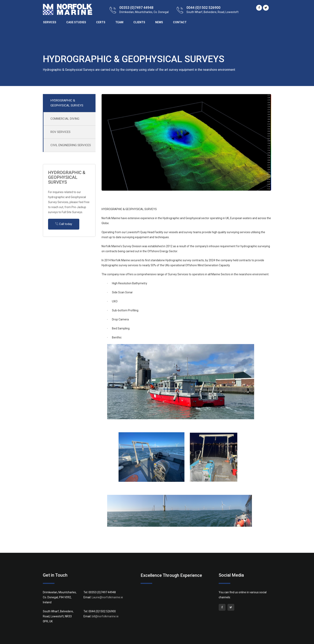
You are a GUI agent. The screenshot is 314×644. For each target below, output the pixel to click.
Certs (101, 22)
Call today (64, 224)
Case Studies (76, 22)
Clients (139, 22)
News (159, 22)
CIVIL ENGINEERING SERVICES (71, 145)
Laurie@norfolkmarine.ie (107, 597)
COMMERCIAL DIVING (65, 119)
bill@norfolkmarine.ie (105, 616)
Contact (180, 22)
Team (119, 22)
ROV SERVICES (60, 132)
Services (50, 22)
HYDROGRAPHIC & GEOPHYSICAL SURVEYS (67, 103)
